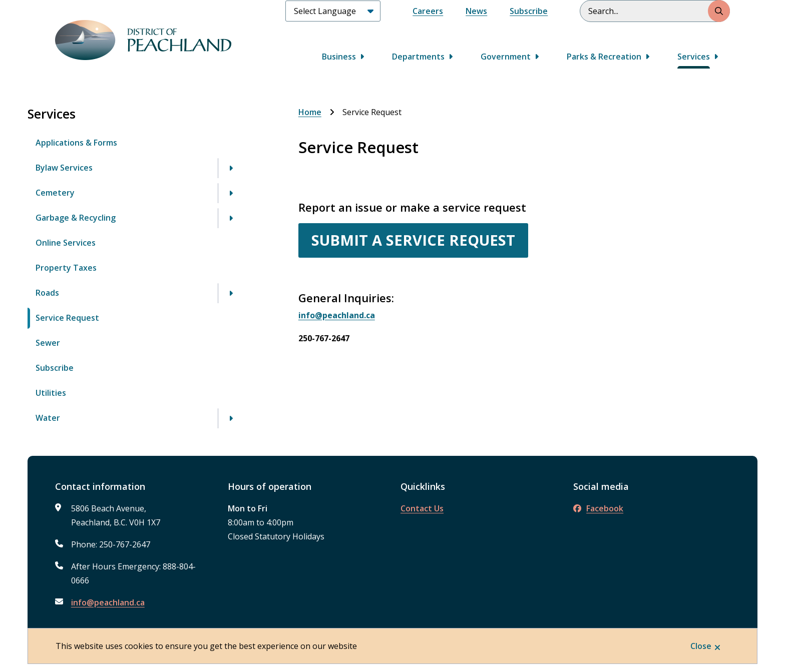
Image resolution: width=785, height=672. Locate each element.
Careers (428, 11)
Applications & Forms (76, 143)
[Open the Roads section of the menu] (231, 293)
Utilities (51, 393)
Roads (47, 293)
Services (694, 57)
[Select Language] (333, 11)
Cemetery (55, 193)
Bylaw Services (64, 168)
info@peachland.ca (108, 602)
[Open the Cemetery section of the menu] (231, 193)
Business (339, 57)
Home (310, 112)
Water (48, 418)
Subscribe (529, 11)
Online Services (66, 243)
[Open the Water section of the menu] (231, 418)
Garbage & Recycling (76, 218)
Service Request (67, 318)
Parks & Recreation (604, 57)
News (476, 11)
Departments (418, 57)
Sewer (48, 343)
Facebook (598, 508)
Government (506, 57)
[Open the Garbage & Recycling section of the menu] (231, 218)
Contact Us (422, 508)
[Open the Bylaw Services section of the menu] (231, 168)
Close (701, 646)
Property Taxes (66, 268)
